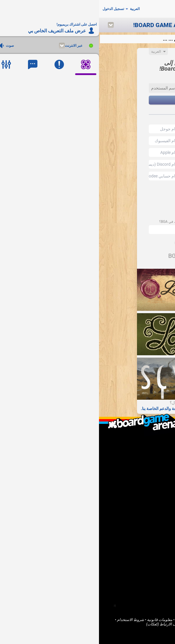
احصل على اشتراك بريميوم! (137, 496)
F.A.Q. (155, 452)
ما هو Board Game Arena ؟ (138, 442)
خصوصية (104, 624)
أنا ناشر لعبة (150, 475)
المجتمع (153, 524)
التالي (88, 100)
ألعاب (155, 519)
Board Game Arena (143, 620)
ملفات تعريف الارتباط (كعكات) (71, 624)
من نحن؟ (152, 447)
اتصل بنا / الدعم (147, 457)
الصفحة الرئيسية (146, 514)
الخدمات (121, 624)
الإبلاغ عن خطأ (148, 491)
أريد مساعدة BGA (145, 486)
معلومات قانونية (61, 620)
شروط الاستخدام (32, 620)
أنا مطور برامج (148, 480)
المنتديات (152, 529)
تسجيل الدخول (14, 9)
